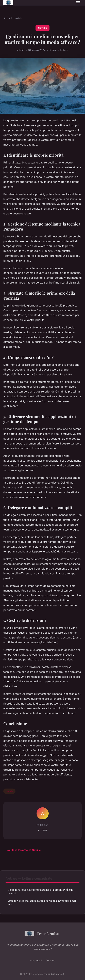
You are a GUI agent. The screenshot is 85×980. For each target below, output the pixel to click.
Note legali (36, 960)
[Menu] (78, 3)
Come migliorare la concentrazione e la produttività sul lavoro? (40, 891)
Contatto (50, 960)
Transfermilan (43, 933)
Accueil (8, 18)
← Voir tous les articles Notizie (22, 850)
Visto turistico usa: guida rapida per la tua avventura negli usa (42, 902)
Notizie (18, 18)
